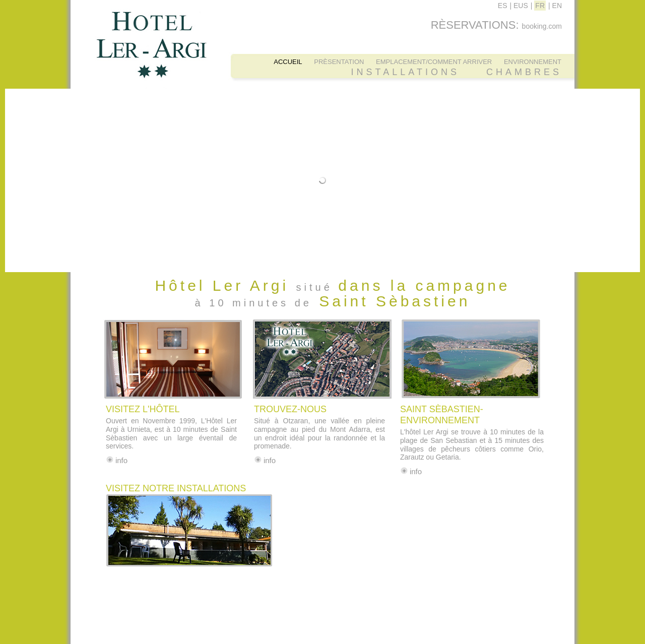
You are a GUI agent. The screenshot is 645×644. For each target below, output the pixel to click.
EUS (521, 6)
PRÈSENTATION (339, 62)
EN (557, 6)
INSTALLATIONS (405, 72)
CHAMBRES (524, 72)
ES (503, 6)
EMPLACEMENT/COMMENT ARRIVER (434, 62)
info (121, 460)
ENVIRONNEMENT (533, 62)
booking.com (542, 26)
